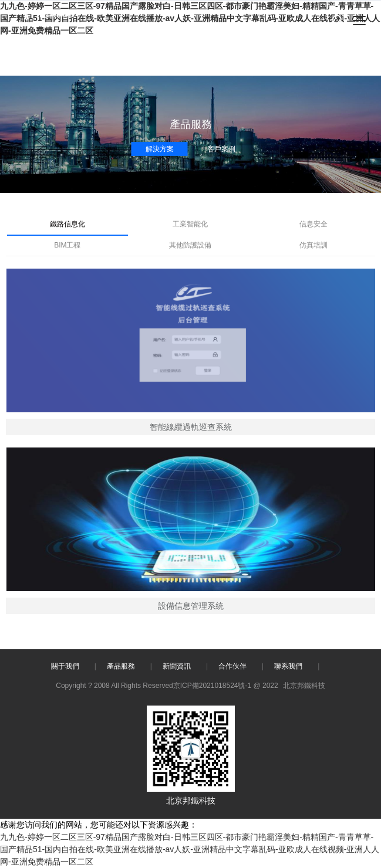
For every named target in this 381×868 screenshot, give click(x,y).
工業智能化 (190, 224)
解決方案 (160, 149)
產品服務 (121, 666)
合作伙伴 (232, 666)
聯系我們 (288, 666)
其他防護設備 (190, 245)
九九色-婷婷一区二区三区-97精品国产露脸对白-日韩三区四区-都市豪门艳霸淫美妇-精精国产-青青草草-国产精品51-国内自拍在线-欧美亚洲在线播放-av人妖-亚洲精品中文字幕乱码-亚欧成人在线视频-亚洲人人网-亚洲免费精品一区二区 (190, 849)
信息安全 (313, 224)
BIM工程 (67, 245)
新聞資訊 (177, 666)
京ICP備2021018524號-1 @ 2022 (226, 686)
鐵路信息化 (68, 224)
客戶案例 (221, 149)
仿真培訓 (313, 245)
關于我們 (65, 666)
